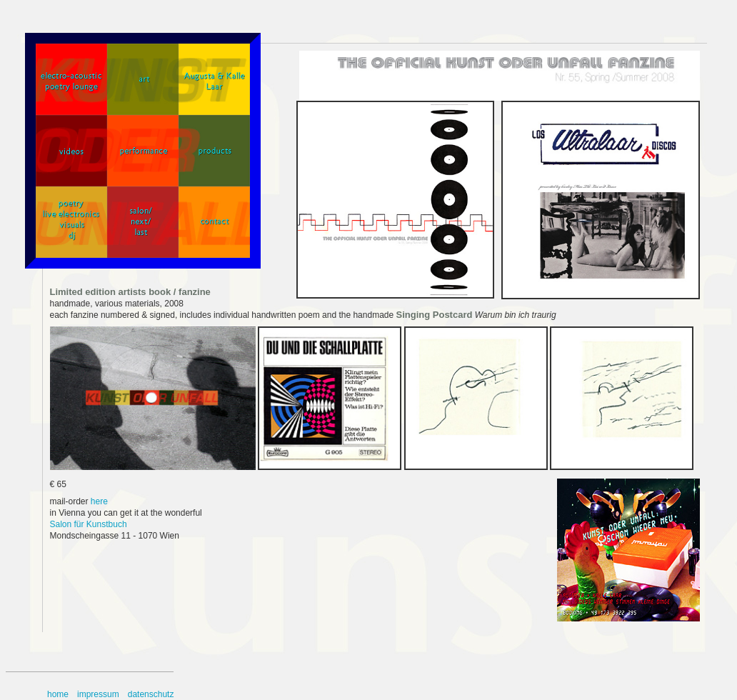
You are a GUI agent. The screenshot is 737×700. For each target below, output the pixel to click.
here (99, 501)
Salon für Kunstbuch (89, 524)
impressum (98, 694)
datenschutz (151, 694)
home (58, 694)
